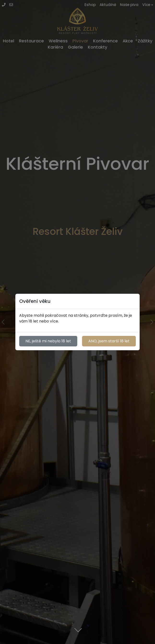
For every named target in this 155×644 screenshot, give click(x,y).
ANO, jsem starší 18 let (109, 341)
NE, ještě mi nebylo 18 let (48, 341)
